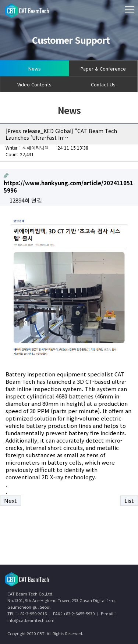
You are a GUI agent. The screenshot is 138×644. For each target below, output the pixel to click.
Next (10, 500)
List (129, 500)
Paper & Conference (103, 69)
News (35, 69)
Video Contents (34, 84)
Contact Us (103, 84)
